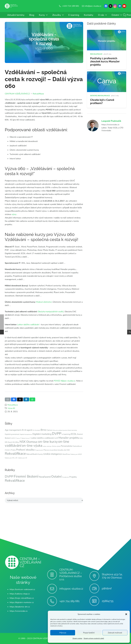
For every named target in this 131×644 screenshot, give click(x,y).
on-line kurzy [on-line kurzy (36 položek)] (48, 442)
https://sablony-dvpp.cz (20, 594)
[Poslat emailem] (8, 399)
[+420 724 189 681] (53, 601)
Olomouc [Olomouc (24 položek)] (32, 442)
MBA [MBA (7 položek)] (81, 438)
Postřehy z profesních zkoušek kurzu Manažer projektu (105, 61)
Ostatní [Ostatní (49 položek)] (56, 477)
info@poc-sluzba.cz (71, 589)
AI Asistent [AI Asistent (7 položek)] (37, 430)
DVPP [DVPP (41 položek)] (57, 434)
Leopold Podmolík (111, 121)
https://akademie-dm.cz (20, 607)
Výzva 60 (11, 408)
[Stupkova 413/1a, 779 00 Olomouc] (96, 576)
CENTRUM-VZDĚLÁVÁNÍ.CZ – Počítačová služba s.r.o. (71, 574)
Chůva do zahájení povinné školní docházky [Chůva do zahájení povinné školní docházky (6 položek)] (65, 430)
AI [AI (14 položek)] (23, 430)
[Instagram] (115, 6)
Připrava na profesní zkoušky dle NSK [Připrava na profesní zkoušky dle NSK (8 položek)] (57, 450)
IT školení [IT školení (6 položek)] (23, 438)
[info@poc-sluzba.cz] (53, 589)
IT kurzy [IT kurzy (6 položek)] (17, 438)
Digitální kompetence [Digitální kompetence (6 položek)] (26, 434)
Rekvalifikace (13, 405)
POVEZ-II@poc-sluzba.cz (64, 381)
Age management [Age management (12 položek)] (13, 430)
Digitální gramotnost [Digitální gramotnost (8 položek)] (12, 434)
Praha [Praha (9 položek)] (13, 450)
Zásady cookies (77, 638)
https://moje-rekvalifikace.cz (22, 598)
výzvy (14, 214)
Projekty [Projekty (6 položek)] (73, 477)
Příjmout (63, 633)
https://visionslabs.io (110, 125)
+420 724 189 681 (69, 601)
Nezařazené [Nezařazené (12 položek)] (45, 477)
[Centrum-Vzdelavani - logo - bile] (11, 6)
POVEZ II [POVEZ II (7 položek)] (8, 450)
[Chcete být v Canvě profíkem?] (107, 73)
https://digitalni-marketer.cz (22, 602)
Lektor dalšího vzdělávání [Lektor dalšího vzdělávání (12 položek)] (43, 438)
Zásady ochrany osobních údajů (94, 638)
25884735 (108, 601)
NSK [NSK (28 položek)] (23, 442)
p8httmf (107, 588)
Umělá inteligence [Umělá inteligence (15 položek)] (53, 454)
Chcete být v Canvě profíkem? (102, 101)
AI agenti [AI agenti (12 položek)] (28, 430)
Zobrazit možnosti (115, 633)
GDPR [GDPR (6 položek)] (13, 438)
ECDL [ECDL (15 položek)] (74, 434)
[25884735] (96, 601)
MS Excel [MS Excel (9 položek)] (8, 442)
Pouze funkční (89, 633)
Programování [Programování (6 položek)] (39, 450)
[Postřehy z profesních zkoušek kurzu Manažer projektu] (107, 31)
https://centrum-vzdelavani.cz (22, 589)
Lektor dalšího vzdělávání (28, 325)
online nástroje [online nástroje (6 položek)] (47, 446)
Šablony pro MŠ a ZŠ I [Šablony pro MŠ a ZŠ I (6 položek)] (11, 458)
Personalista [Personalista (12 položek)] (66, 446)
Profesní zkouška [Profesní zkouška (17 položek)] (25, 450)
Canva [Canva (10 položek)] (49, 430)
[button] (126, 614)
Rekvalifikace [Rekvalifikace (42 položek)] (15, 454)
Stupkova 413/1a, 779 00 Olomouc (112, 576)
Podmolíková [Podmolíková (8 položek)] (77, 446)
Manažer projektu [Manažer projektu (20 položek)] (69, 438)
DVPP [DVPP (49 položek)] (9, 477)
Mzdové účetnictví (44, 302)
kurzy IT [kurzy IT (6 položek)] (28, 438)
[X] (110, 6)
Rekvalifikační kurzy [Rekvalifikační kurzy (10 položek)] (35, 454)
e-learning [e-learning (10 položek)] (66, 434)
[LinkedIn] (120, 6)
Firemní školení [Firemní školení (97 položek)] (26, 476)
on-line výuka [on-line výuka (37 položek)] (32, 446)
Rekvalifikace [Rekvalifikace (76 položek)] (15, 481)
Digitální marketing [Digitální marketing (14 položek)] (42, 434)
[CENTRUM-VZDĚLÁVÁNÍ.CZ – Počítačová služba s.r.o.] (53, 575)
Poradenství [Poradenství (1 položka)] (65, 477)
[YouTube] (124, 6)
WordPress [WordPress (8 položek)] (66, 454)
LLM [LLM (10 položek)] (56, 438)
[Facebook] (106, 6)
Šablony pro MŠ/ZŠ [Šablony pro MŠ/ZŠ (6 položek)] (76, 454)
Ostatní (94, 96)
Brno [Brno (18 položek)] (43, 430)
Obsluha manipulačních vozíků (51, 312)
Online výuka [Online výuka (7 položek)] (56, 446)
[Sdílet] (14, 399)
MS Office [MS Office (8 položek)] (16, 442)
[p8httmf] (96, 588)
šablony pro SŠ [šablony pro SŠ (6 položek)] (23, 458)
